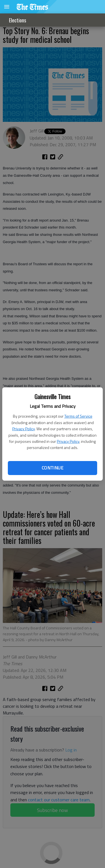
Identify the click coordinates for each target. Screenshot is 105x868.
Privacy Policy (24, 429)
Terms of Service (78, 416)
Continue (53, 468)
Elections (17, 20)
